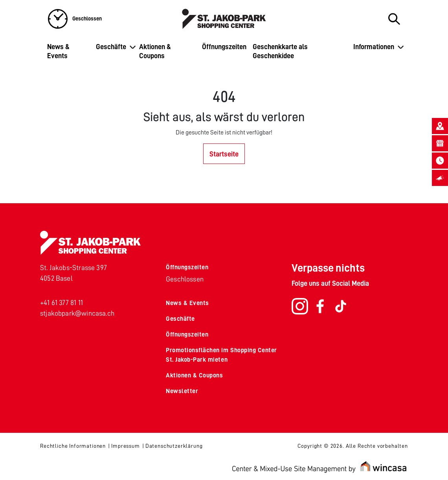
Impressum (126, 446)
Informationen (374, 47)
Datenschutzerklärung (174, 446)
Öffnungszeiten (224, 47)
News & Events (58, 51)
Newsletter (182, 391)
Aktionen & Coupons (155, 51)
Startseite (224, 154)
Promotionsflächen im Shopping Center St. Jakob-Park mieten (221, 355)
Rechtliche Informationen (73, 446)
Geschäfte (111, 47)
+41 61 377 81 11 (62, 303)
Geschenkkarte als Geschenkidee (280, 51)
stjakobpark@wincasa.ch (77, 313)
